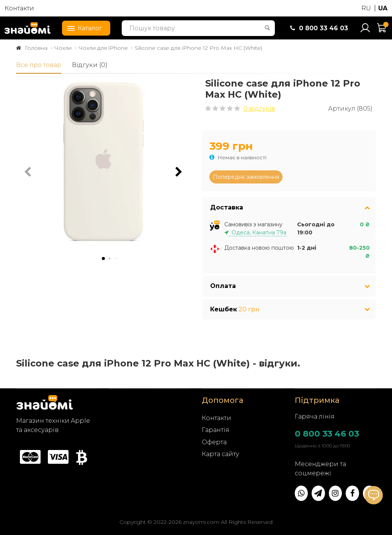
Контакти (19, 8)
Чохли (63, 48)
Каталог (82, 28)
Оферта (214, 442)
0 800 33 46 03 (327, 434)
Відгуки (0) (90, 65)
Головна (36, 48)
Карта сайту (220, 454)
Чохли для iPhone (103, 48)
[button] (179, 172)
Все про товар (39, 65)
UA (383, 8)
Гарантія (216, 430)
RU (366, 8)
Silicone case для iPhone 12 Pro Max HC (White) (198, 48)
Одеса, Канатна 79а (257, 232)
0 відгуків (259, 109)
